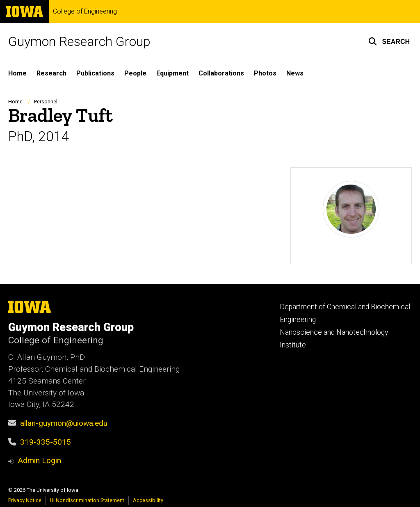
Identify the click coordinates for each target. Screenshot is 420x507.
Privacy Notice (25, 500)
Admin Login (39, 460)
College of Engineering (85, 11)
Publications (95, 73)
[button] (389, 41)
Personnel (46, 102)
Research (51, 73)
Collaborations (221, 73)
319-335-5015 (46, 442)
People (135, 73)
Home (17, 73)
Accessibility (148, 500)
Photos (265, 73)
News (295, 73)
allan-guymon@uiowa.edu (64, 423)
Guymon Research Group (79, 41)
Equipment (172, 73)
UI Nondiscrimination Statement (87, 500)
